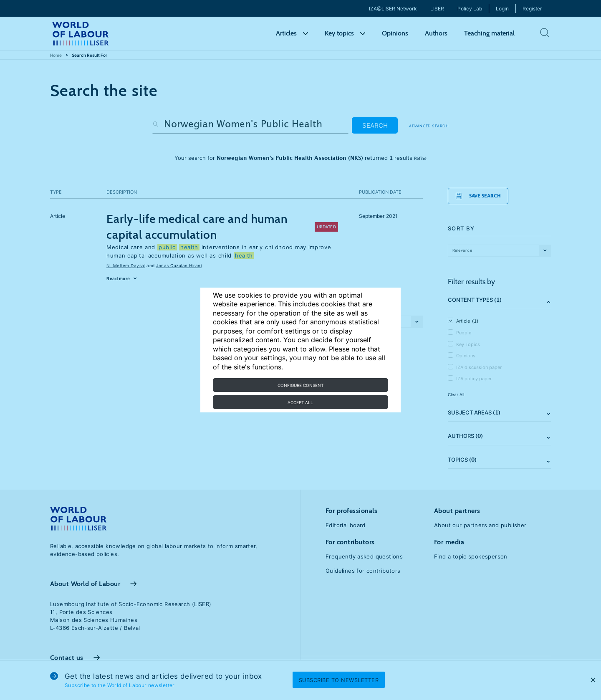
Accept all (300, 402)
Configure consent (300, 385)
